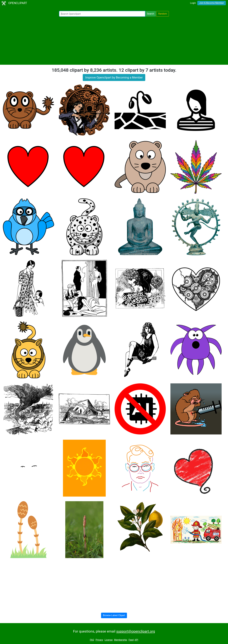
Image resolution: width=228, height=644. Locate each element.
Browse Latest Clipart (114, 615)
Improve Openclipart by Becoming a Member (114, 77)
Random (163, 14)
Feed (131, 640)
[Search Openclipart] (102, 14)
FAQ (92, 640)
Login (193, 3)
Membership (120, 640)
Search (150, 14)
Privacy (99, 640)
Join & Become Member (212, 3)
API (136, 640)
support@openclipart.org (136, 631)
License (109, 640)
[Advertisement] (114, 41)
